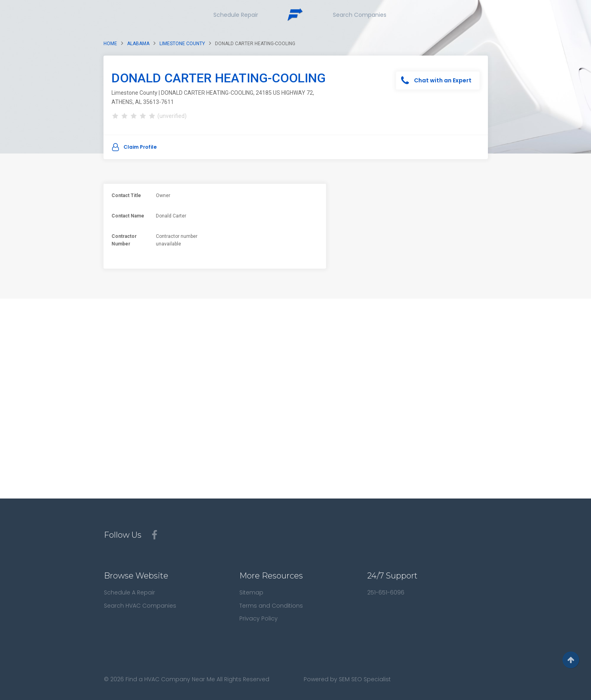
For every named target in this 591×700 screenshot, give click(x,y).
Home (110, 44)
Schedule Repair (236, 15)
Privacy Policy (259, 618)
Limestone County (182, 44)
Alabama (138, 44)
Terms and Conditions (271, 606)
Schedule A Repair (129, 592)
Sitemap (251, 592)
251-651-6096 (386, 592)
